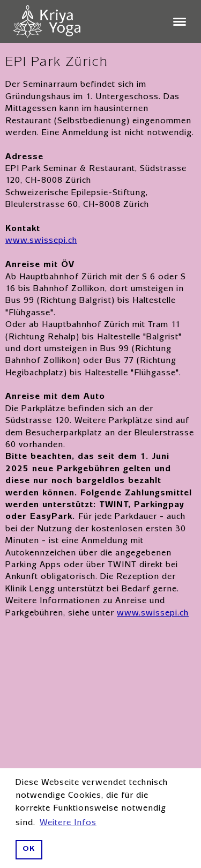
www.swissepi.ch (41, 241)
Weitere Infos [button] (68, 824)
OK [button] (29, 850)
